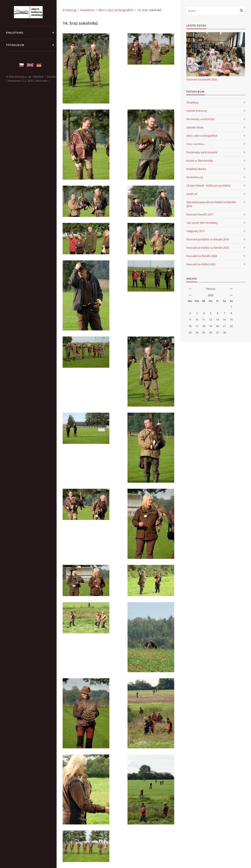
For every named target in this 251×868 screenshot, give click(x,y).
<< (190, 289)
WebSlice (38, 77)
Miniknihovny (195, 177)
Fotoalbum (15, 45)
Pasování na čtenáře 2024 (202, 79)
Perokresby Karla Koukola (202, 152)
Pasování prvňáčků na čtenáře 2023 (208, 248)
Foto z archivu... (196, 144)
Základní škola (195, 127)
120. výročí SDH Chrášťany (202, 223)
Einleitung (15, 33)
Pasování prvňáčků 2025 (201, 264)
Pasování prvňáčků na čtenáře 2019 (208, 239)
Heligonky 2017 (196, 231)
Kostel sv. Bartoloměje (200, 161)
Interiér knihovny (197, 111)
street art (192, 194)
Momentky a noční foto (200, 119)
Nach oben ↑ (43, 81)
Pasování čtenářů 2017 (200, 214)
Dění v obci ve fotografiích (116, 10)
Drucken (52, 77)
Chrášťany (192, 102)
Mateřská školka (196, 169)
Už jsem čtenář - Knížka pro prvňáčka (208, 185)
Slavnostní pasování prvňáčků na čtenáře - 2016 (212, 204)
